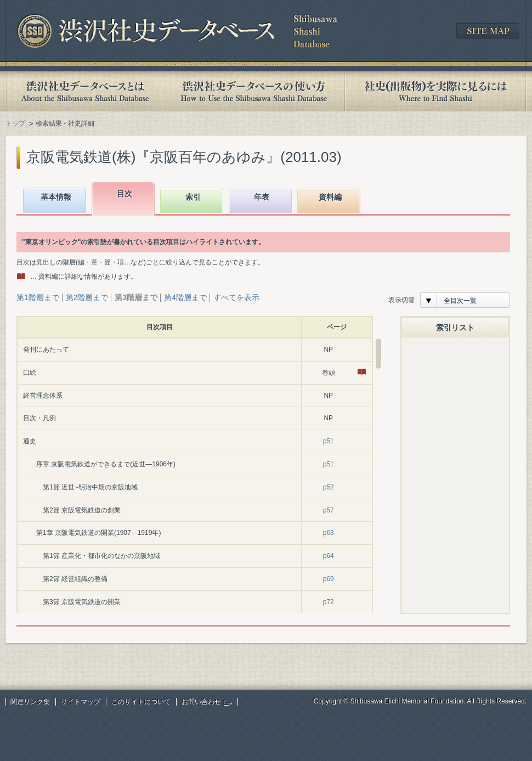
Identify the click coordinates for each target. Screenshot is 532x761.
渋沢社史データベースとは (84, 91)
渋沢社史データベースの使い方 (254, 91)
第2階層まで (87, 297)
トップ (15, 123)
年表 (262, 197)
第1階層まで (38, 297)
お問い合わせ (201, 702)
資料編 (330, 197)
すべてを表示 (236, 297)
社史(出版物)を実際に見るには (435, 91)
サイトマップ (81, 702)
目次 (124, 194)
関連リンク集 (30, 702)
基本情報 (56, 197)
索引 (193, 197)
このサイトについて (141, 702)
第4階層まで (185, 297)
